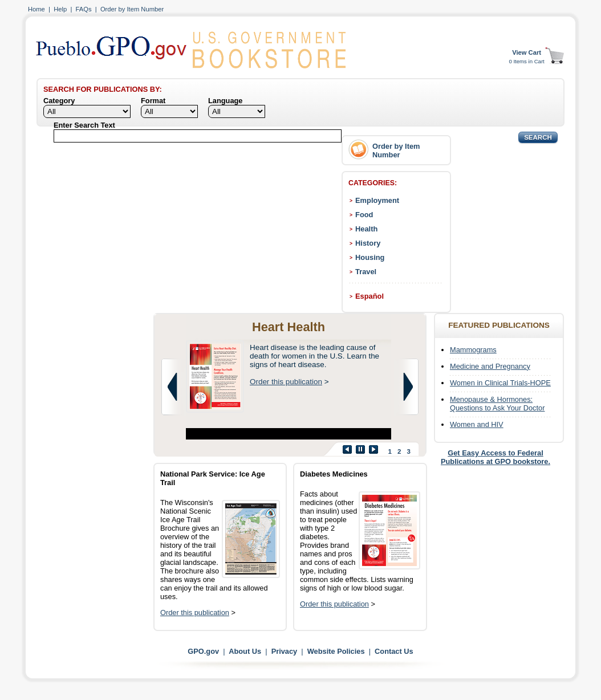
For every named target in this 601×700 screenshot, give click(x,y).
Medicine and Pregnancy (490, 366)
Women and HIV (477, 424)
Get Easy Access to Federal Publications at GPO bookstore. (496, 457)
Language (225, 101)
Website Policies (336, 651)
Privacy (285, 651)
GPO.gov (203, 651)
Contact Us (394, 651)
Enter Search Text (84, 125)
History (368, 243)
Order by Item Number (132, 9)
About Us (245, 651)
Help (60, 9)
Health (366, 229)
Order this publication (286, 382)
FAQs (84, 9)
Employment (377, 200)
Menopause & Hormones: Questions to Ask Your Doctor (497, 404)
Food (364, 215)
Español (369, 296)
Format (153, 101)
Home (36, 9)
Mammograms (473, 350)
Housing (370, 257)
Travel (366, 272)
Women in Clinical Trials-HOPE (500, 383)
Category (59, 101)
